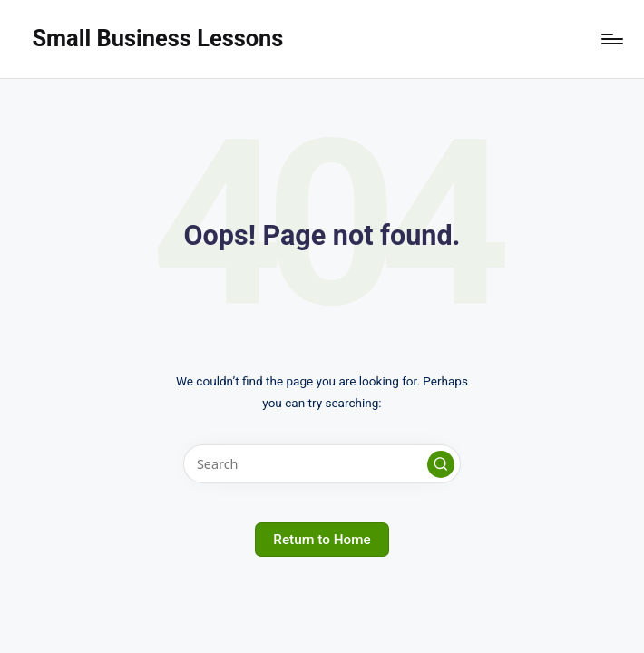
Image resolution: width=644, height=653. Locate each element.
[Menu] (611, 39)
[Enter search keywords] (322, 464)
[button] (441, 464)
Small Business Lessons (157, 38)
